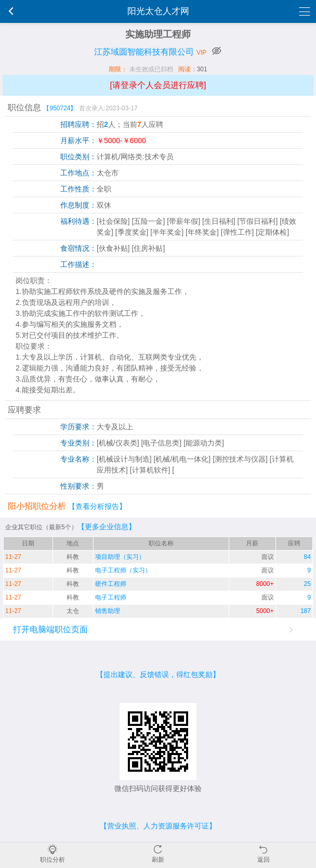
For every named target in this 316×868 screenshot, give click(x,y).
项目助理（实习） (120, 557)
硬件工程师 (111, 584)
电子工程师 (111, 597)
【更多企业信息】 (107, 527)
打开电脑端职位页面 (50, 629)
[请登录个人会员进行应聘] (158, 85)
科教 (73, 557)
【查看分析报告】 (97, 506)
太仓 (73, 611)
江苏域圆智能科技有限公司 (144, 52)
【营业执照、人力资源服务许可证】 (158, 826)
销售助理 (108, 611)
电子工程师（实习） (123, 570)
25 (307, 584)
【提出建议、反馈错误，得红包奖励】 (158, 674)
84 (307, 557)
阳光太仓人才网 (158, 11)
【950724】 (60, 108)
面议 (268, 557)
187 (306, 611)
